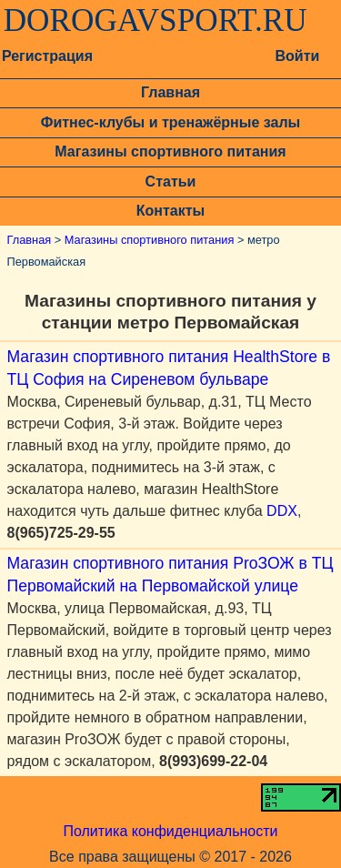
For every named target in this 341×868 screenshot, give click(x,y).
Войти (297, 56)
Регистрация (47, 56)
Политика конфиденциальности (170, 831)
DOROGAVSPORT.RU (155, 21)
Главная (170, 92)
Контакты (170, 211)
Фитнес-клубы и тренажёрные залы (170, 122)
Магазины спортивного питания (170, 151)
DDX (282, 511)
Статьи (171, 182)
